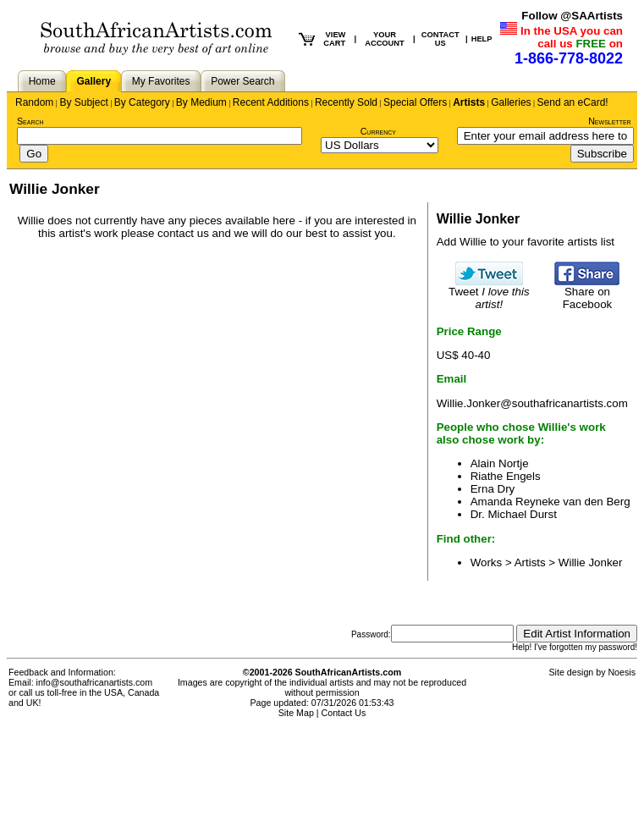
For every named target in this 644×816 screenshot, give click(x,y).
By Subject (83, 102)
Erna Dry (493, 489)
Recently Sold (346, 102)
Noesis (622, 672)
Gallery (94, 81)
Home (42, 81)
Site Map (296, 713)
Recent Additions (271, 102)
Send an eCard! (573, 102)
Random (34, 102)
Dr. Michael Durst (514, 514)
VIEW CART (334, 39)
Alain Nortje (500, 463)
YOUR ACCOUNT (385, 39)
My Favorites (161, 81)
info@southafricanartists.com (95, 682)
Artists (469, 102)
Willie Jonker (591, 562)
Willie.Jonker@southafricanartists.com (532, 403)
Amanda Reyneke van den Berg (550, 502)
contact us (183, 233)
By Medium (201, 102)
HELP (482, 39)
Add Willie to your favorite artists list (526, 242)
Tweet (489, 293)
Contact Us (344, 713)
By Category (142, 102)
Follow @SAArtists (572, 16)
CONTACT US (440, 39)
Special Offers (415, 102)
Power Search (242, 81)
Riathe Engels (506, 476)
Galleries (511, 102)
